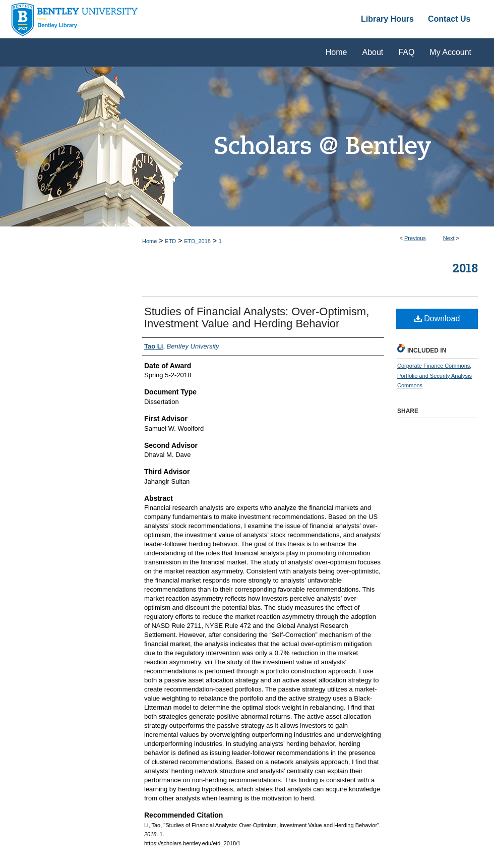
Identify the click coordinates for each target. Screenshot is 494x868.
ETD (170, 241)
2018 (465, 268)
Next (449, 238)
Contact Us (449, 19)
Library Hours (387, 19)
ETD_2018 (197, 241)
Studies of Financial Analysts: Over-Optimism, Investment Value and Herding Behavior (257, 317)
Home (149, 241)
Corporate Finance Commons (434, 366)
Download (437, 319)
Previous (415, 238)
